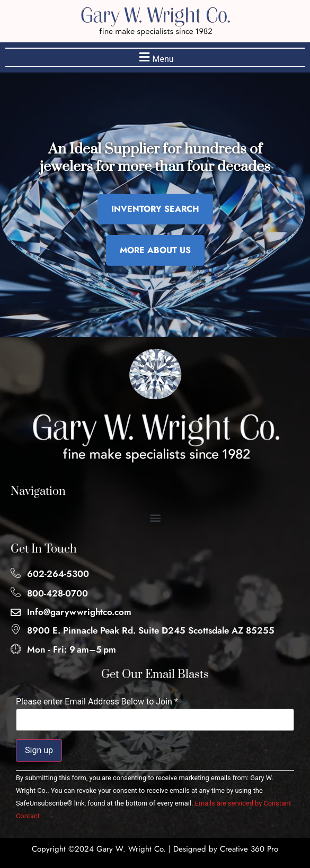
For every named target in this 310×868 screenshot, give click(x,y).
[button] (155, 57)
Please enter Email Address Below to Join (97, 702)
